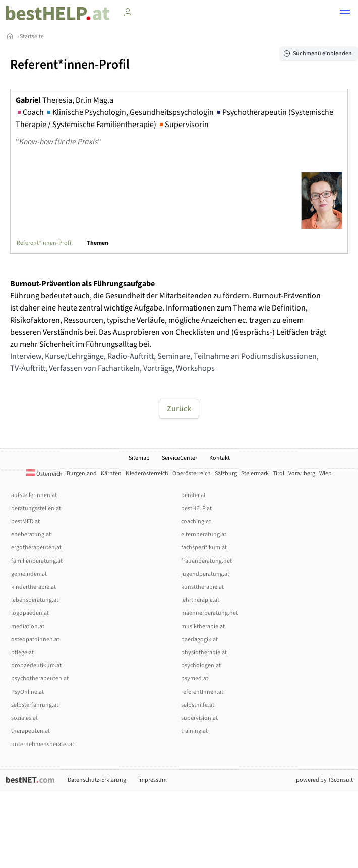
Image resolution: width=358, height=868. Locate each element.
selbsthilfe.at (198, 705)
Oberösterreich (192, 474)
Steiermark (255, 474)
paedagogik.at (199, 639)
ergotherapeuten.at (36, 548)
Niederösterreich (147, 474)
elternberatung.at (204, 535)
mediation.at (28, 626)
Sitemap (139, 458)
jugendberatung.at (205, 574)
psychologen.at (201, 666)
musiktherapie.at (203, 626)
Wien (325, 474)
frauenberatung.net (206, 561)
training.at (194, 731)
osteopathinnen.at (35, 639)
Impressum (153, 780)
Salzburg (226, 474)
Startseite (32, 37)
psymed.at (195, 679)
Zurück (179, 409)
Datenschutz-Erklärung (97, 780)
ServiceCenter (180, 458)
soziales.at (24, 718)
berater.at (193, 495)
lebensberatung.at (35, 600)
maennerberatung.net (210, 613)
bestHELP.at (196, 508)
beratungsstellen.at (36, 508)
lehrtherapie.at (200, 600)
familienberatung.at (37, 561)
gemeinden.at (29, 574)
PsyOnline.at (27, 692)
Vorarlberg (302, 474)
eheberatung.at (31, 535)
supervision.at (199, 718)
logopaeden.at (30, 613)
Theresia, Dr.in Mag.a (65, 100)
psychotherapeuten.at (40, 679)
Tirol (279, 474)
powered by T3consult (324, 780)
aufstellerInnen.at (34, 495)
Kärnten (111, 474)
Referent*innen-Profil (45, 243)
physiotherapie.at (204, 653)
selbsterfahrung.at (35, 705)
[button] (345, 13)
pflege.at (22, 653)
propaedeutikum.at (36, 666)
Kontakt (220, 458)
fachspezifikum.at (204, 548)
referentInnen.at (202, 692)
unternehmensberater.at (43, 744)
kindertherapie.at (34, 587)
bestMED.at (25, 521)
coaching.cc (196, 521)
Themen (98, 243)
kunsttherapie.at (202, 587)
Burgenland (82, 474)
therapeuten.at (31, 731)
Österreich (44, 474)
